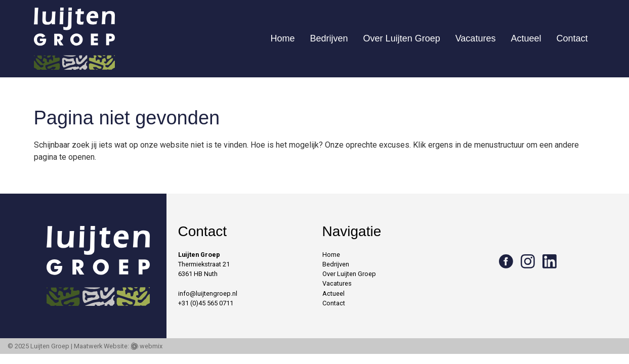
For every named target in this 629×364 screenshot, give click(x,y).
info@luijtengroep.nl (208, 293)
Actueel (526, 38)
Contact (572, 38)
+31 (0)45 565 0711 (206, 303)
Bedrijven (329, 38)
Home (283, 38)
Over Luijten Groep (402, 38)
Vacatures (476, 38)
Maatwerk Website (101, 346)
